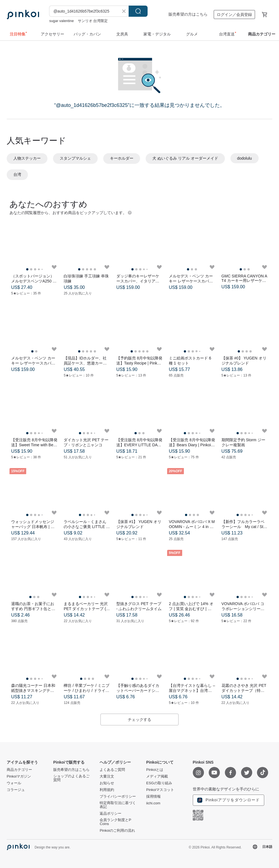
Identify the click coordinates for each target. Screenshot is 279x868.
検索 (138, 11)
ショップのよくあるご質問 (71, 778)
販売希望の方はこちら (188, 14)
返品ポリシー (110, 814)
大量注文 (107, 776)
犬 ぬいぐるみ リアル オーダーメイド (185, 158)
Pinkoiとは (155, 770)
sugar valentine (61, 21)
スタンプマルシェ (75, 158)
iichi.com (153, 803)
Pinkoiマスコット (160, 790)
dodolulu (245, 158)
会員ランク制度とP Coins (115, 822)
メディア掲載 (157, 776)
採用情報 (153, 797)
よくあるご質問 (112, 770)
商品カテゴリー (19, 770)
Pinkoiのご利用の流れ (117, 831)
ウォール (14, 783)
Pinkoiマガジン (19, 776)
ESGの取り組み (159, 783)
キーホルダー (122, 158)
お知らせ (107, 783)
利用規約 (107, 790)
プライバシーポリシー (118, 797)
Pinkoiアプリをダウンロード (229, 800)
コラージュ (16, 790)
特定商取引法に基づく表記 (118, 805)
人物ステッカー (27, 158)
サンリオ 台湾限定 (93, 21)
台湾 (17, 174)
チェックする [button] (139, 720)
